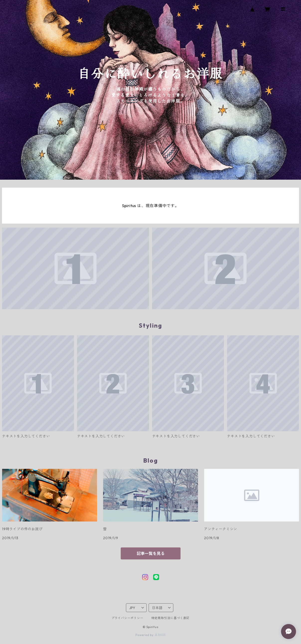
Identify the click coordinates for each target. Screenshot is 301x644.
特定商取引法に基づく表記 (171, 618)
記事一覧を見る (151, 553)
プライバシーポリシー (127, 618)
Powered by (150, 635)
